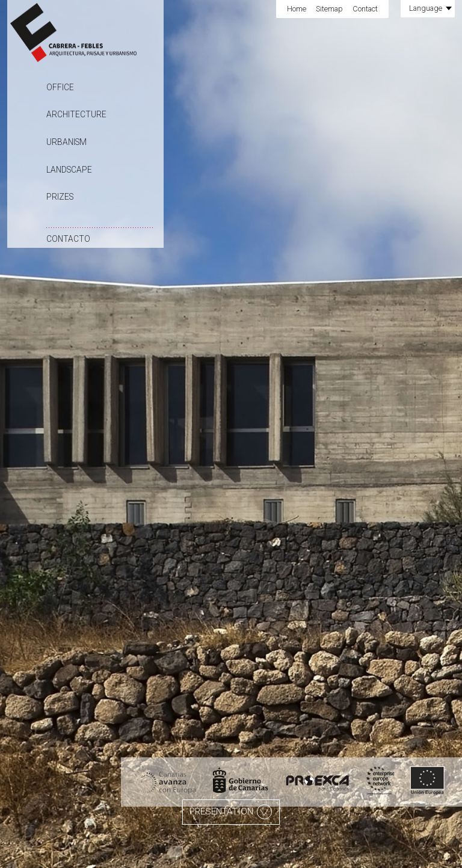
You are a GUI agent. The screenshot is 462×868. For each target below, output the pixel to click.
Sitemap (329, 9)
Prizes (60, 197)
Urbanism (66, 142)
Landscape (69, 170)
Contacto (68, 239)
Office (60, 87)
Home (297, 9)
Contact (365, 9)
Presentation (231, 812)
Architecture (76, 114)
